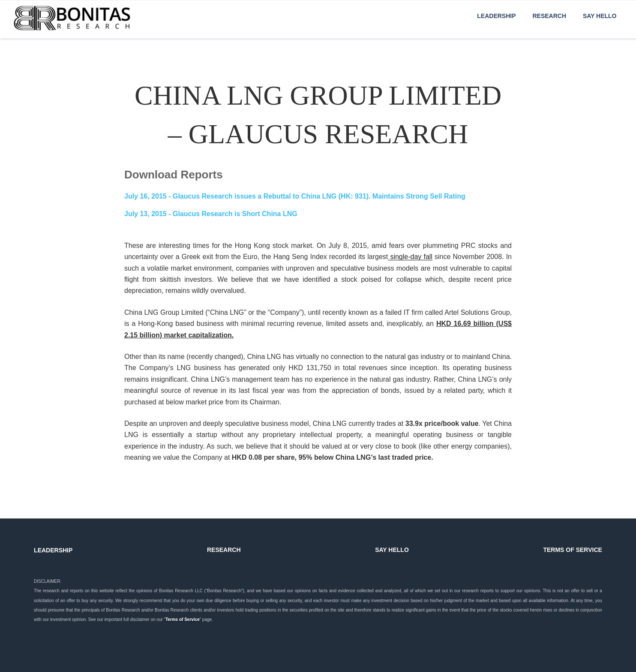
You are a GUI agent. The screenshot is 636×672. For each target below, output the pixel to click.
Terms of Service (183, 619)
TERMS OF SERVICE (572, 550)
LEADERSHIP (53, 550)
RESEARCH (224, 550)
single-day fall (410, 257)
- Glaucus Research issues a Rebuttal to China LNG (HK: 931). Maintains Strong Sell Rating (295, 196)
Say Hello (600, 16)
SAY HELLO (392, 550)
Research (549, 16)
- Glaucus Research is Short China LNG (211, 214)
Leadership (496, 16)
